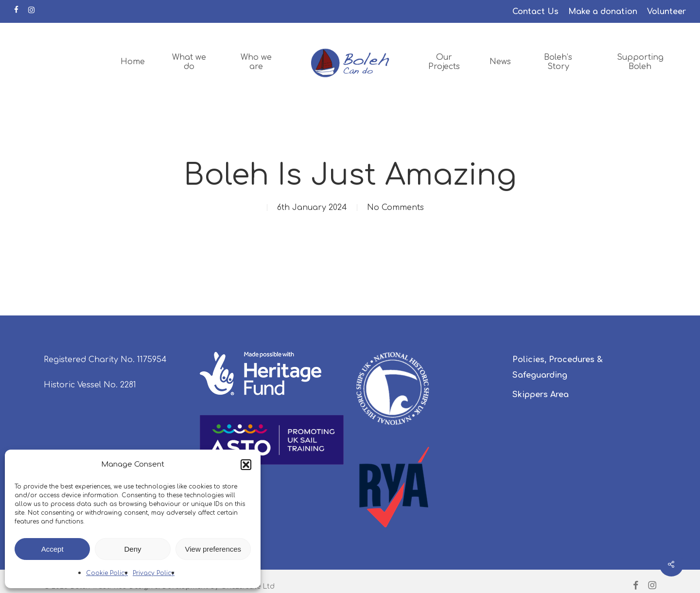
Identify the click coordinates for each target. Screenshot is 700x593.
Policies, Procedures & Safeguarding (558, 367)
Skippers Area (541, 395)
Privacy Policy (154, 573)
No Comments (395, 208)
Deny (132, 549)
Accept (52, 549)
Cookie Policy (107, 573)
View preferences (213, 549)
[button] (246, 465)
